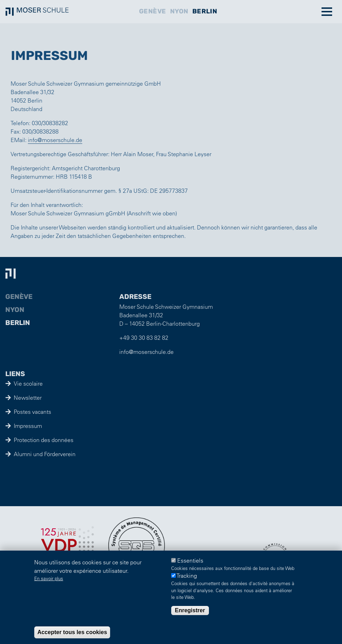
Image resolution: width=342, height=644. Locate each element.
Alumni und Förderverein (45, 454)
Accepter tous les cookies (72, 632)
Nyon (179, 11)
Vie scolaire (28, 384)
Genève (153, 11)
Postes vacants (32, 412)
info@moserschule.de (55, 140)
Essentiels (190, 560)
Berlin (205, 11)
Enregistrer (190, 610)
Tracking (187, 576)
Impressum (28, 426)
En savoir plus (49, 578)
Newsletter (28, 398)
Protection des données (44, 440)
